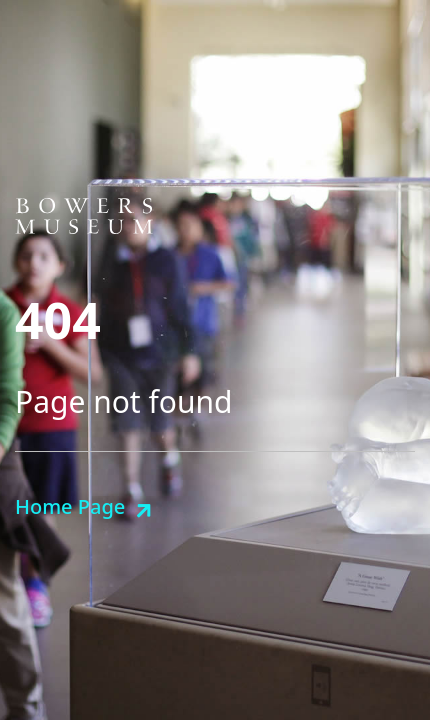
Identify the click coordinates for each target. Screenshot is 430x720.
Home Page (70, 506)
